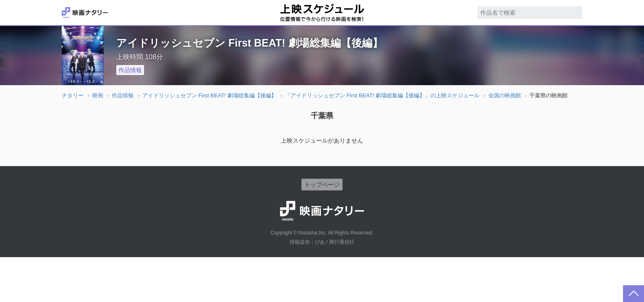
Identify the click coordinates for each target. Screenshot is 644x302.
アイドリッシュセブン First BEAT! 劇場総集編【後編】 (209, 95)
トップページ (322, 185)
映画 (98, 95)
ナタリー (73, 95)
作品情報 (130, 70)
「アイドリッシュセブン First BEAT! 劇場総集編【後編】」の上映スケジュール (382, 95)
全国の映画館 (505, 95)
